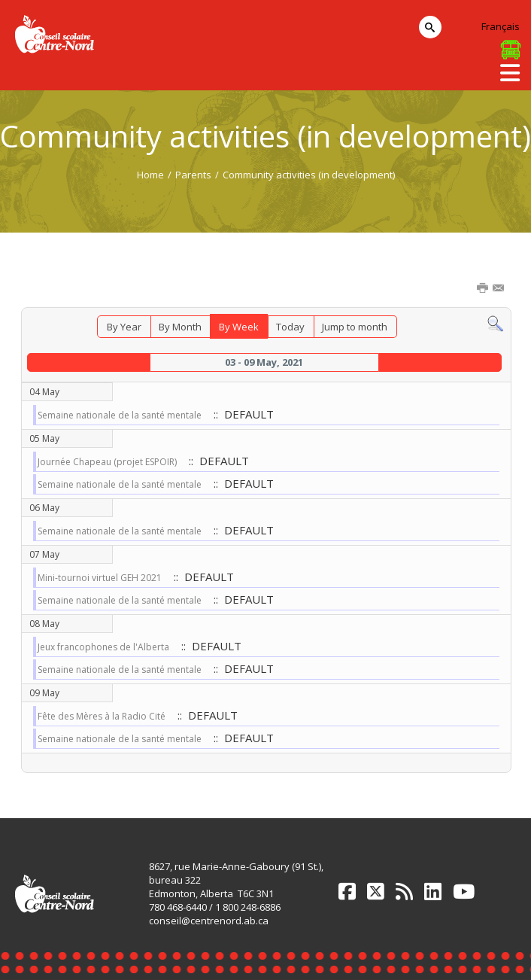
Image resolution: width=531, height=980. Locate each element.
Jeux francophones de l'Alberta (103, 647)
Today (290, 327)
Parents (193, 175)
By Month (180, 327)
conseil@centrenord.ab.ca (209, 921)
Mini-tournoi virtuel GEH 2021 (100, 578)
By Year (124, 327)
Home (150, 175)
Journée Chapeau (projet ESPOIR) (107, 462)
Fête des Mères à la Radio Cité (102, 716)
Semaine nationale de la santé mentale (120, 415)
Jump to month (355, 327)
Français (501, 26)
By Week (239, 327)
